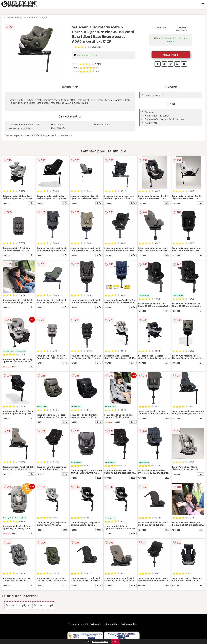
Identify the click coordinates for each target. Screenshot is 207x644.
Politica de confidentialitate (105, 624)
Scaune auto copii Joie (37, 17)
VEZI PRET (171, 55)
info (31, 203)
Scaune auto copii (14, 17)
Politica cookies (129, 624)
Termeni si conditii (78, 624)
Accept (115, 641)
